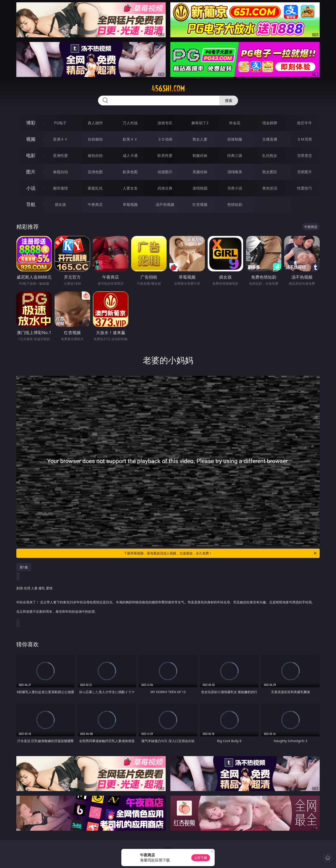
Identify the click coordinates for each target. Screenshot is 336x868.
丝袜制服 (235, 139)
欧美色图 (130, 172)
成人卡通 (130, 156)
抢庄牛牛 (304, 123)
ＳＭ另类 (304, 139)
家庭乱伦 (95, 188)
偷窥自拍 (60, 172)
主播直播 (270, 139)
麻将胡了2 (200, 123)
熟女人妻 (200, 139)
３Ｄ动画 (165, 139)
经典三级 (235, 156)
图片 (31, 172)
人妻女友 (130, 188)
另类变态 (304, 156)
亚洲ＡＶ (60, 139)
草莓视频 (130, 204)
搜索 (229, 100)
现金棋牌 (270, 123)
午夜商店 (95, 204)
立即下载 (201, 858)
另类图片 (304, 172)
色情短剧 (235, 204)
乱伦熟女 (270, 156)
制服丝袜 (200, 156)
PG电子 (60, 123)
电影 (31, 155)
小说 (31, 188)
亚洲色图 (95, 172)
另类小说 (235, 188)
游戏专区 (165, 123)
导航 (31, 204)
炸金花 (235, 123)
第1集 (24, 567)
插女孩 (60, 204)
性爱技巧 (304, 188)
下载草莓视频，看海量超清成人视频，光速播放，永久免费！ (221, 553)
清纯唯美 (235, 172)
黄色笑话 (270, 188)
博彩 (31, 123)
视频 (31, 139)
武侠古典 (165, 188)
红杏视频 (200, 204)
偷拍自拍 (95, 156)
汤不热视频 (165, 204)
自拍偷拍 (95, 139)
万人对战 (130, 123)
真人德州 (95, 123)
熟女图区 (270, 172)
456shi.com (168, 89)
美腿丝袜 (200, 172)
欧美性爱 (165, 156)
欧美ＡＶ (130, 139)
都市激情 (60, 188)
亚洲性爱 (60, 156)
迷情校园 (200, 188)
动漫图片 (165, 172)
